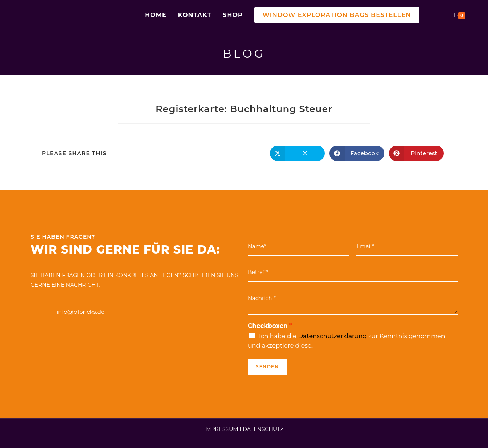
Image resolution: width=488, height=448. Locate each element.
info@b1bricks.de (80, 312)
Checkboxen (270, 326)
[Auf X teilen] (297, 153)
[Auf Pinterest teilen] (416, 153)
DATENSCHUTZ (263, 429)
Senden (267, 367)
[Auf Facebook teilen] (357, 153)
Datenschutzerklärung (332, 336)
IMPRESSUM (221, 429)
